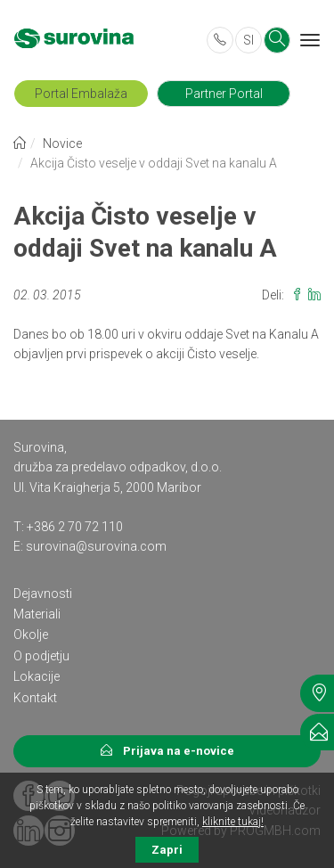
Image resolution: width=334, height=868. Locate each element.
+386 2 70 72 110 (75, 527)
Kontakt (35, 698)
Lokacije (37, 676)
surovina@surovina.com (96, 546)
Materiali (37, 614)
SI (248, 40)
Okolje (31, 635)
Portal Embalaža (81, 94)
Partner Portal (224, 94)
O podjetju (41, 656)
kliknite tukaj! (233, 822)
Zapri (167, 850)
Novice (62, 143)
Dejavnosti (43, 594)
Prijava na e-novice (167, 751)
